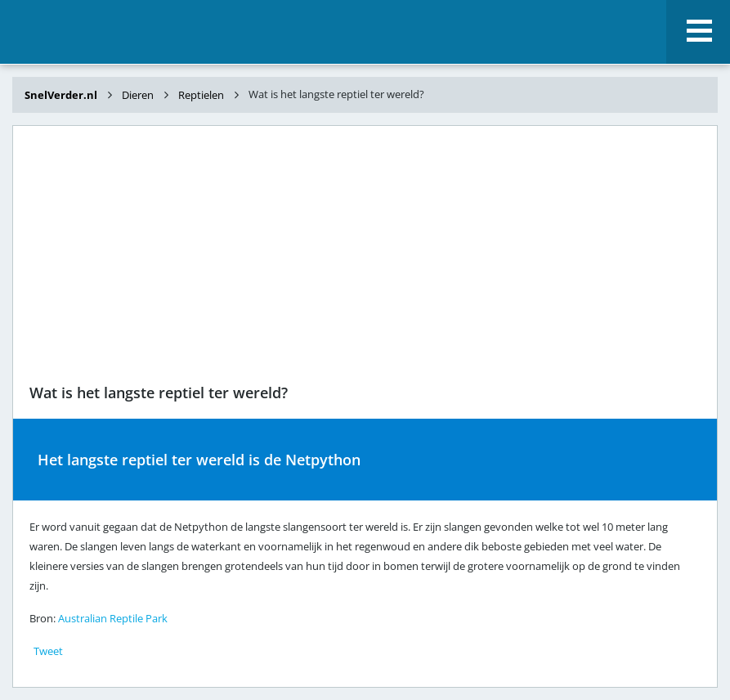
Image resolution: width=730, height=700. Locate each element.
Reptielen (201, 95)
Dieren (138, 95)
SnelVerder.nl (62, 95)
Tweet (48, 651)
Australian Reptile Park (113, 618)
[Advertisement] (365, 257)
